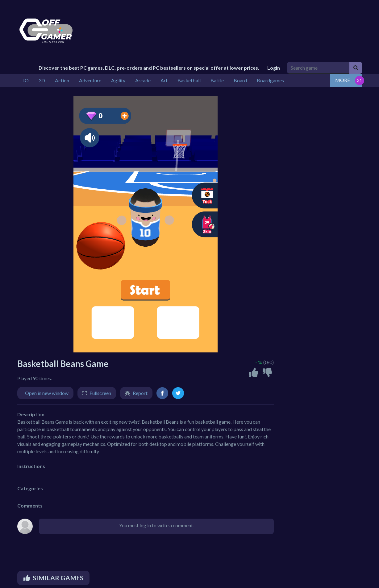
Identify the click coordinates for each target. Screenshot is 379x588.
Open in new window (47, 393)
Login (274, 68)
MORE (343, 80)
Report (140, 393)
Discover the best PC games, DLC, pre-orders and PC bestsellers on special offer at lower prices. (149, 68)
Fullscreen (100, 393)
